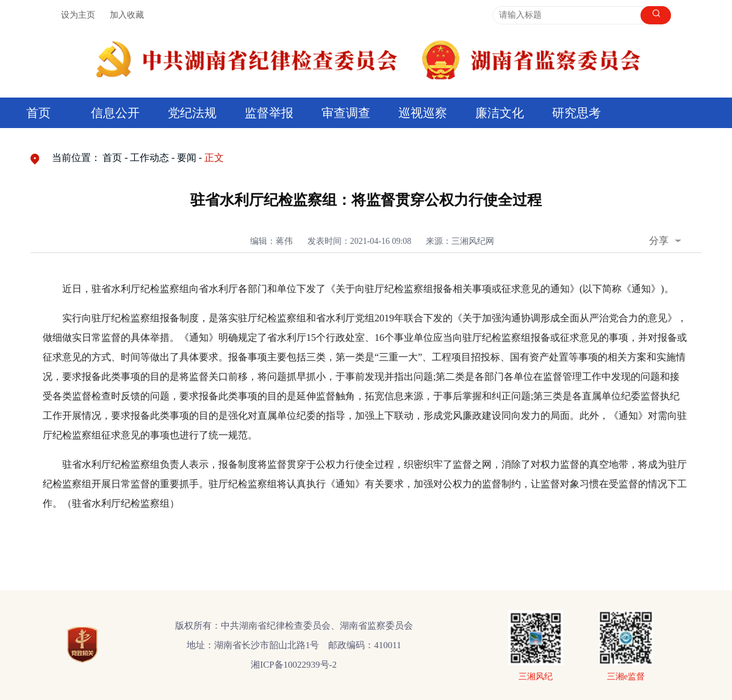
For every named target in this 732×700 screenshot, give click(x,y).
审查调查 (346, 113)
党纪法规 (192, 113)
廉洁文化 (500, 113)
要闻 (187, 158)
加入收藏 (127, 15)
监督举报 (269, 113)
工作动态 (149, 158)
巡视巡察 (423, 113)
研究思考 (576, 113)
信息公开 (115, 113)
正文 (214, 158)
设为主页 (78, 15)
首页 (38, 113)
